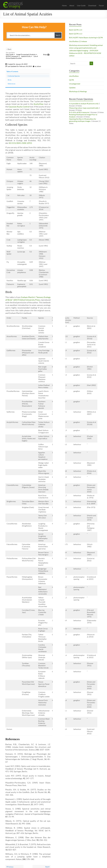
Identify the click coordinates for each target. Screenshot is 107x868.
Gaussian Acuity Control (19, 83)
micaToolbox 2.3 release (78, 41)
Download (92, 5)
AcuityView (39, 80)
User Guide (81, 5)
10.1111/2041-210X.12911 (20, 119)
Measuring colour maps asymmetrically (84, 108)
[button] (46, 55)
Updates (72, 88)
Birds (58, 68)
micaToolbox (74, 76)
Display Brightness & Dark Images (49, 858)
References (59, 73)
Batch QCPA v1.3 (76, 34)
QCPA (71, 80)
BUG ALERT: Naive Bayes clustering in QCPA (86, 37)
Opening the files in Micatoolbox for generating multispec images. (83, 120)
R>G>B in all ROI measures (79, 112)
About (72, 5)
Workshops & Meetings (78, 91)
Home (64, 5)
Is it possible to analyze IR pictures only (84, 103)
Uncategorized (75, 84)
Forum (101, 5)
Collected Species (59, 61)
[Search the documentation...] (31, 35)
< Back (9, 49)
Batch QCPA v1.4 (76, 30)
